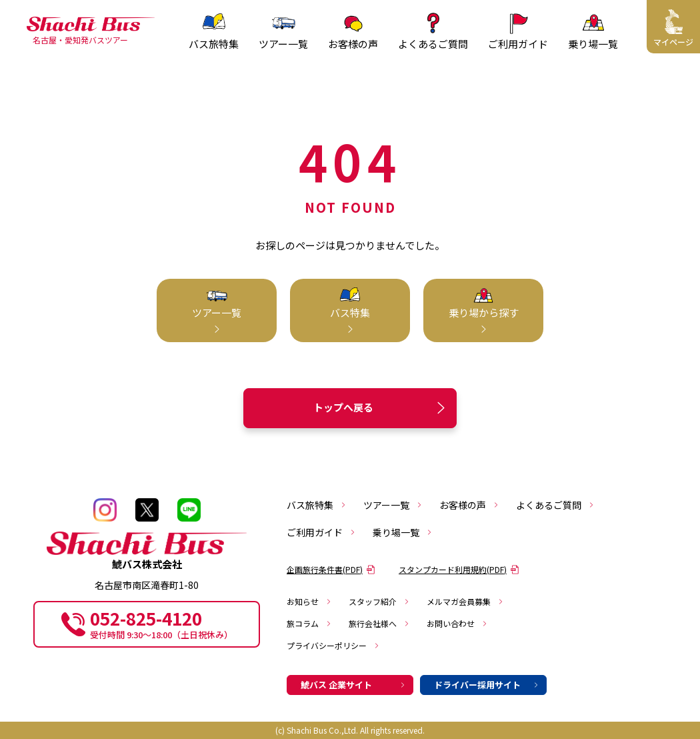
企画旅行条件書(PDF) (331, 569)
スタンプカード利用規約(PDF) (459, 569)
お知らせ (309, 601)
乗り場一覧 (403, 532)
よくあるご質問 (555, 505)
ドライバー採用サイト (487, 685)
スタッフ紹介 (379, 601)
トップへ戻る (381, 408)
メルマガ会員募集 (465, 601)
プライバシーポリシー (333, 645)
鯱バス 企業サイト (353, 685)
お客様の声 (469, 505)
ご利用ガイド (321, 532)
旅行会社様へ (379, 623)
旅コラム (309, 623)
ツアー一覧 (393, 505)
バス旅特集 (317, 505)
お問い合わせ (457, 623)
